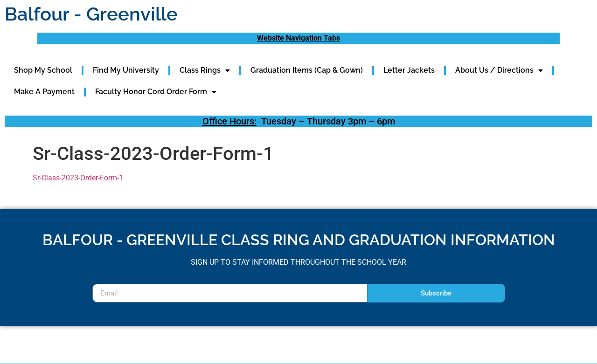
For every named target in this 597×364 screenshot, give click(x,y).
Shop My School (43, 70)
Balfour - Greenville (91, 14)
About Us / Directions (499, 70)
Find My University (126, 70)
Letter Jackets (409, 70)
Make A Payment (44, 92)
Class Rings (205, 70)
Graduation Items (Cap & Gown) (307, 70)
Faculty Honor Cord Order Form (156, 92)
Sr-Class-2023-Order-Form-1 (78, 178)
